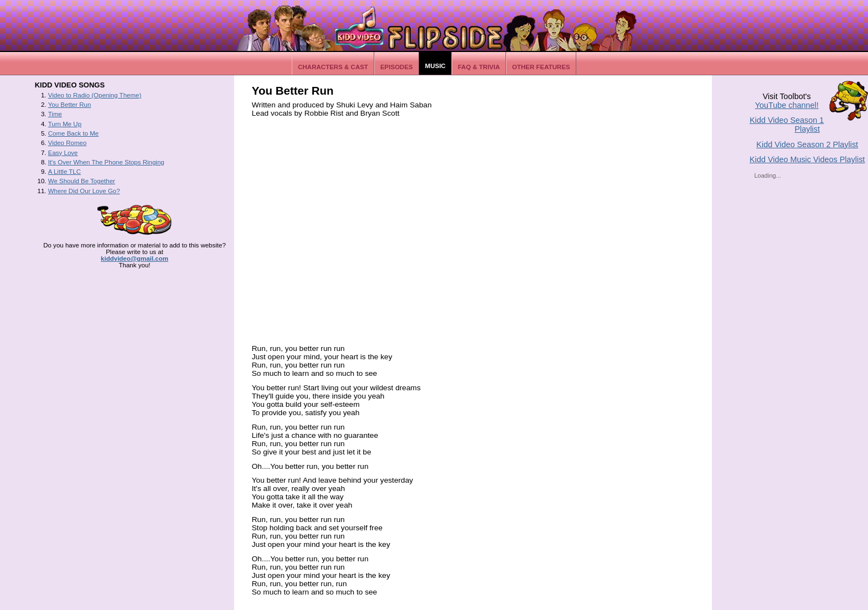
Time (55, 114)
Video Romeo (68, 143)
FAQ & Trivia (479, 67)
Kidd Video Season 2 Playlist (807, 144)
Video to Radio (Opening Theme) (95, 95)
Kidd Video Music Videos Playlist (807, 159)
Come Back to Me (74, 133)
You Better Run (70, 105)
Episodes (397, 67)
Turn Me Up (65, 124)
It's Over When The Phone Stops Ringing (106, 162)
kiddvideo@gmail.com (135, 259)
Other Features (541, 67)
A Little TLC (64, 172)
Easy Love (63, 153)
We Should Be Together (82, 181)
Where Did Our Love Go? (84, 191)
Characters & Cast (333, 67)
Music (435, 66)
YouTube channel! (787, 105)
